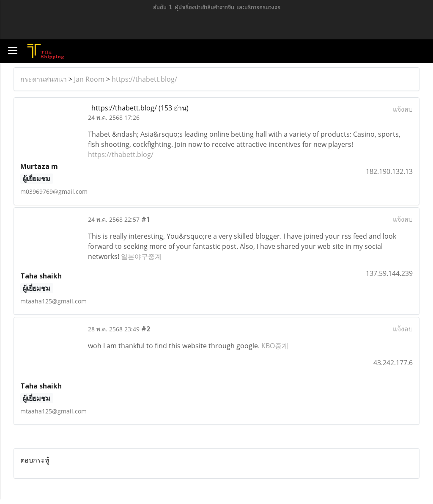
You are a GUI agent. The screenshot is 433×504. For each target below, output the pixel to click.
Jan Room (89, 79)
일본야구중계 (141, 256)
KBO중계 (275, 346)
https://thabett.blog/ (144, 79)
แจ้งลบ (403, 109)
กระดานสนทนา (44, 79)
